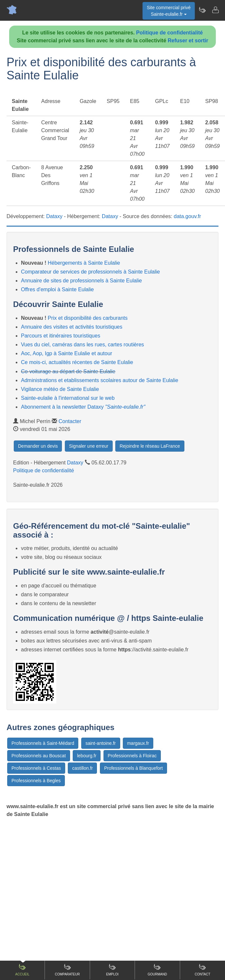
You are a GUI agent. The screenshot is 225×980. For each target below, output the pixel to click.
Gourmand (157, 970)
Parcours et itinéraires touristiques (61, 336)
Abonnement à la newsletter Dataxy (83, 407)
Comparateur (67, 970)
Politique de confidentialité (170, 33)
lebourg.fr (87, 756)
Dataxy (54, 216)
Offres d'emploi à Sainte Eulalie (57, 289)
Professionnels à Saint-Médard (43, 743)
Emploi (112, 970)
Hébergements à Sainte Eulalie (84, 263)
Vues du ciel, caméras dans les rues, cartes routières (83, 345)
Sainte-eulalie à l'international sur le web (68, 398)
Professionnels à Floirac (132, 756)
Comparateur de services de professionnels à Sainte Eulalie (90, 272)
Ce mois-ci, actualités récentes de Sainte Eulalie (77, 362)
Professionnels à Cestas (36, 768)
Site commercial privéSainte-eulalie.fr (169, 11)
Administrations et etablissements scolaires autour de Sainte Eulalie (100, 380)
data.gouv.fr (187, 216)
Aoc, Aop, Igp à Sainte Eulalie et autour (66, 353)
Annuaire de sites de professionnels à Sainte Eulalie (81, 281)
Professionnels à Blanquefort (133, 768)
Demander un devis (38, 446)
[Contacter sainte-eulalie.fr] (215, 10)
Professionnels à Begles (36, 781)
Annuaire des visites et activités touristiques (72, 327)
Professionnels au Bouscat (39, 756)
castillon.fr (82, 768)
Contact (202, 970)
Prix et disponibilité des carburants (88, 318)
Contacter (70, 421)
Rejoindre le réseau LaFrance (150, 446)
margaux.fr (138, 743)
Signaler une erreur (89, 446)
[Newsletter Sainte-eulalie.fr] (202, 10)
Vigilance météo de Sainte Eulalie (60, 389)
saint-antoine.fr (101, 743)
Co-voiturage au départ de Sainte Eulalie (68, 371)
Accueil (22, 970)
